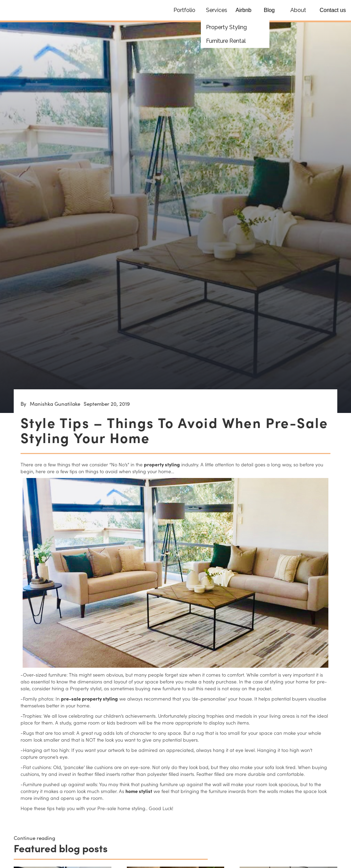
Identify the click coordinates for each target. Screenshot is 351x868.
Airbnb (243, 10)
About (298, 10)
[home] (26, 5)
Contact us (333, 10)
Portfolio (184, 10)
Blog (269, 10)
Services (217, 10)
